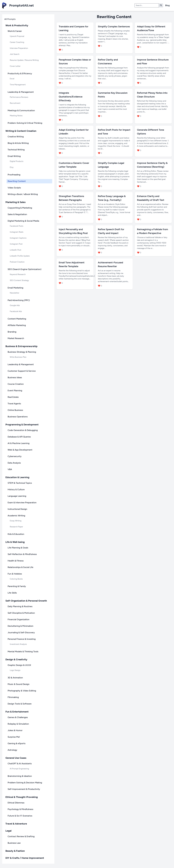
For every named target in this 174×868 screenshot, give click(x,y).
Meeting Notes (16, 116)
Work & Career (15, 31)
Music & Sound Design (19, 684)
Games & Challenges (18, 717)
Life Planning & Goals (18, 548)
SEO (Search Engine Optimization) (24, 269)
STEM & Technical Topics (20, 483)
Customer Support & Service (22, 371)
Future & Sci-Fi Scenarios (20, 816)
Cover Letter (15, 66)
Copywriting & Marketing (20, 208)
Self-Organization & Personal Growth (26, 601)
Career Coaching (17, 42)
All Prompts (10, 19)
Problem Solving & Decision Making (25, 783)
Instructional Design (17, 509)
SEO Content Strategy (19, 280)
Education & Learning (17, 477)
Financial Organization (18, 619)
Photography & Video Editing (22, 691)
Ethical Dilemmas (16, 803)
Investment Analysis (18, 644)
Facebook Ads (16, 311)
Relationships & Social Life (20, 567)
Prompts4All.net (21, 5)
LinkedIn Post (15, 250)
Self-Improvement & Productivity (24, 789)
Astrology (12, 750)
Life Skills (12, 593)
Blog (167, 5)
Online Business (15, 410)
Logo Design (15, 670)
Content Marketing (17, 319)
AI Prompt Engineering (19, 769)
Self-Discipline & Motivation (21, 613)
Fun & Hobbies (15, 574)
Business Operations (18, 417)
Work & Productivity (17, 25)
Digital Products (17, 161)
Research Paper (16, 527)
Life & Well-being (15, 542)
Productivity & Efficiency (20, 73)
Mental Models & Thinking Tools (23, 652)
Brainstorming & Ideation (20, 776)
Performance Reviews (19, 97)
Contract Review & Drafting (21, 836)
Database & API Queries (19, 437)
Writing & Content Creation (21, 131)
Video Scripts (14, 188)
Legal (8, 831)
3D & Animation (15, 678)
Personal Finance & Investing (22, 639)
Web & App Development (20, 450)
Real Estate (13, 397)
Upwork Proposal (17, 36)
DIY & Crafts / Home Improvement (25, 858)
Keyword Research (18, 274)
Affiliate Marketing (17, 325)
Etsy (12, 167)
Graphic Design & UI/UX (19, 665)
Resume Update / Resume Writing (24, 60)
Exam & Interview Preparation (22, 503)
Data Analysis (14, 463)
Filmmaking (13, 697)
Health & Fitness (16, 561)
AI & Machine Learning (19, 443)
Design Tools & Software (20, 704)
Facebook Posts (17, 226)
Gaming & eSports (17, 743)
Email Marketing (15, 288)
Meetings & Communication (21, 110)
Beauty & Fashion (15, 851)
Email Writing (14, 156)
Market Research (16, 338)
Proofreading (14, 175)
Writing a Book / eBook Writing (23, 194)
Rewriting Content (17, 181)
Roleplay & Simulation (18, 724)
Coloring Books (16, 579)
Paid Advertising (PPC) (19, 300)
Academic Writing (16, 516)
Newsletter (14, 293)
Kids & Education (16, 534)
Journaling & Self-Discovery (21, 632)
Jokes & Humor (15, 730)
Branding (12, 332)
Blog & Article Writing (18, 143)
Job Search (15, 54)
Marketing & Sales (15, 202)
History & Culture (16, 489)
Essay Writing (16, 521)
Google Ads (15, 305)
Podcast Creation (17, 262)
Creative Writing (16, 137)
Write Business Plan (18, 357)
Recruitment (15, 103)
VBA (10, 469)
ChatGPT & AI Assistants (20, 764)
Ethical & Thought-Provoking (22, 797)
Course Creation (16, 384)
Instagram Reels (17, 232)
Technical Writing (16, 150)
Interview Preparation (19, 48)
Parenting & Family (17, 586)
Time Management (18, 85)
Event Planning (15, 390)
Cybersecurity (15, 456)
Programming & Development (22, 425)
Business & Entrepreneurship (21, 346)
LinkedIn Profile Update (20, 256)
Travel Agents (14, 404)
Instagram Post (16, 244)
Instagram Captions (18, 238)
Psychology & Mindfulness (20, 809)
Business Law (14, 843)
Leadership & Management (21, 92)
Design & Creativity (16, 659)
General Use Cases (16, 758)
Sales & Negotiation (17, 214)
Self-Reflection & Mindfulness (22, 554)
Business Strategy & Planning (22, 352)
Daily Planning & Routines (20, 606)
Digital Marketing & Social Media (23, 221)
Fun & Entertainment (17, 712)
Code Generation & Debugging (23, 430)
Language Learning (17, 496)
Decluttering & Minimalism (20, 626)
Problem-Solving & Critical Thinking (25, 123)
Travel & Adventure (16, 824)
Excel (12, 79)
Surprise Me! (14, 737)
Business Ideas (15, 377)
